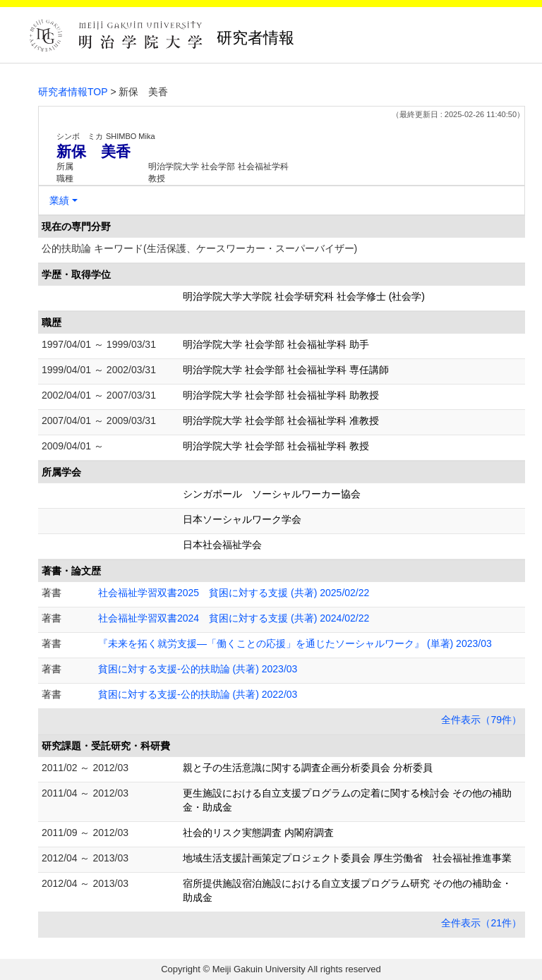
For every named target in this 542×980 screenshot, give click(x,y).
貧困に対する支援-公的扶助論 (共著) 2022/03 (198, 694)
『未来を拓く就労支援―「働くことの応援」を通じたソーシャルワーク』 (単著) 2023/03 (295, 643)
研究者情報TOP (73, 92)
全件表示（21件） (481, 923)
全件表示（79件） (481, 720)
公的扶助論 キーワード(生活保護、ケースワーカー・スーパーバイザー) (199, 248)
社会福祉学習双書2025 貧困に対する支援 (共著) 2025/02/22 (234, 593)
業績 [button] (59, 200)
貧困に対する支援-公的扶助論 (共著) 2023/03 (198, 669)
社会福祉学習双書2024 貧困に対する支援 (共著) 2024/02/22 (234, 618)
